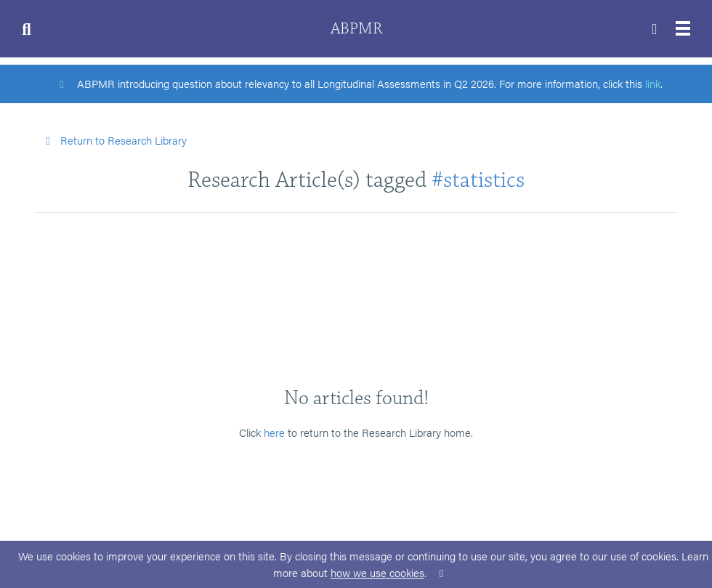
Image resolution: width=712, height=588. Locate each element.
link (653, 83)
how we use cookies (377, 572)
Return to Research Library (114, 140)
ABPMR (356, 29)
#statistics (478, 180)
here (274, 432)
